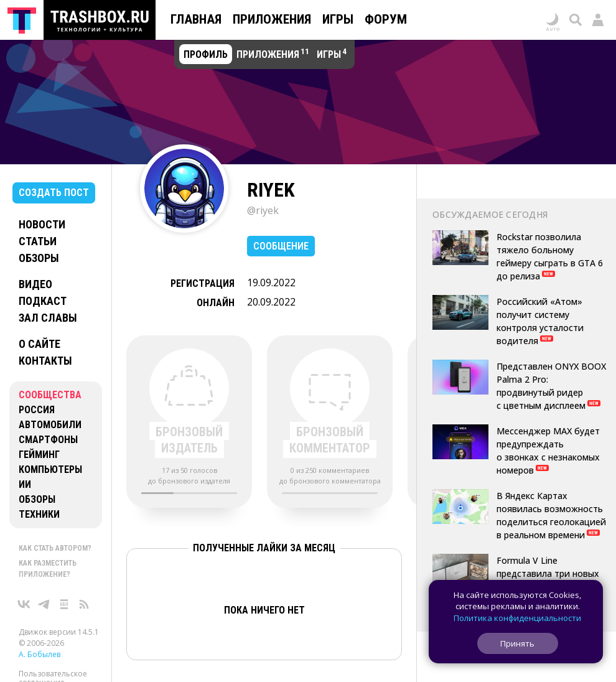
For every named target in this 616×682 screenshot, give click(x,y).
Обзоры (39, 258)
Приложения (272, 19)
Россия (37, 410)
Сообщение (281, 246)
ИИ (25, 484)
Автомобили (50, 425)
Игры (338, 19)
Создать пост (54, 193)
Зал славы (48, 318)
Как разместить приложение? (48, 569)
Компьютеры (50, 469)
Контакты (45, 361)
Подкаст (43, 301)
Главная (196, 19)
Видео (35, 284)
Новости (42, 224)
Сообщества (50, 395)
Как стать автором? (55, 548)
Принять (517, 643)
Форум (386, 19)
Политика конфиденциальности (517, 618)
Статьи (38, 241)
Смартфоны (48, 440)
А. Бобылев (40, 654)
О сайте (40, 344)
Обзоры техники (39, 507)
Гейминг (39, 455)
